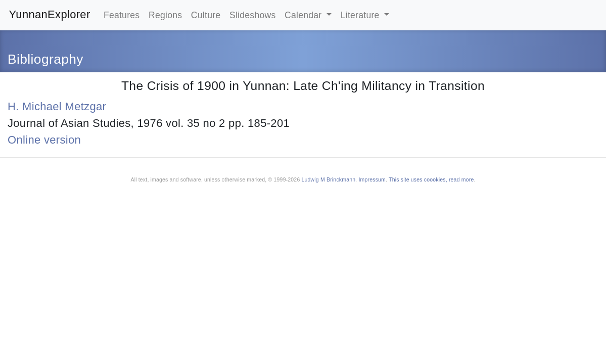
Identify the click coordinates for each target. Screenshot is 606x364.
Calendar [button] (305, 15)
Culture (206, 15)
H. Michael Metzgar (57, 106)
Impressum (372, 179)
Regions (165, 15)
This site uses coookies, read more (431, 179)
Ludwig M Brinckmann (329, 179)
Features (122, 15)
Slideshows (253, 15)
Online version (44, 140)
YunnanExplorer (50, 14)
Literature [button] (361, 15)
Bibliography (45, 59)
